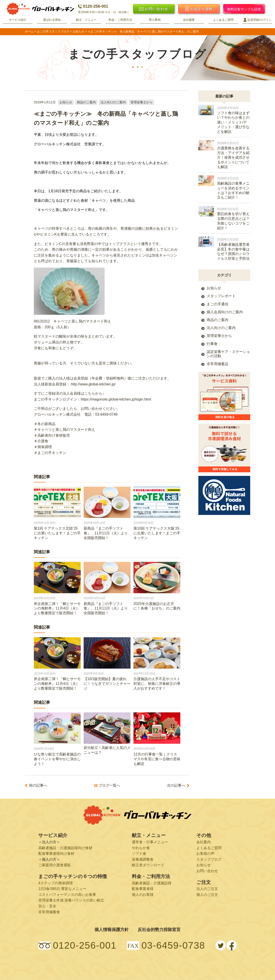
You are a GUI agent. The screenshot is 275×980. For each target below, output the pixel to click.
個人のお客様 (143, 895)
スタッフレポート (221, 296)
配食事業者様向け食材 (56, 854)
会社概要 (189, 20)
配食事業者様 (143, 889)
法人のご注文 (207, 889)
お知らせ (66, 102)
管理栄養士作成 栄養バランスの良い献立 (71, 900)
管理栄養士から (142, 102)
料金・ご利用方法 (120, 20)
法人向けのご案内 (113, 102)
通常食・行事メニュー (150, 842)
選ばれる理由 (52, 20)
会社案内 (204, 842)
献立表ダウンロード (148, 865)
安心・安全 (47, 906)
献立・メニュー (86, 20)
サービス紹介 (18, 20)
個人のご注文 (207, 895)
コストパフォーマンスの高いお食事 (67, 895)
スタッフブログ (209, 859)
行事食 (212, 344)
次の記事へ (176, 785)
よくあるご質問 (223, 20)
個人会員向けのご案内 (225, 312)
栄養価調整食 (143, 859)
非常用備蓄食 (49, 912)
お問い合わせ (207, 871)
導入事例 (155, 20)
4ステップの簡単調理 (56, 883)
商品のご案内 (86, 102)
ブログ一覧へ (109, 785)
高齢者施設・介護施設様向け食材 (65, 848)
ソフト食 (139, 854)
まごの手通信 (218, 304)
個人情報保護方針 (112, 930)
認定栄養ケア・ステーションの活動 (228, 354)
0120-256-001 (93, 6)
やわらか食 (141, 848)
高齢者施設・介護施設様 (152, 883)
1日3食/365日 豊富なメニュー (62, 889)
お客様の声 (205, 854)
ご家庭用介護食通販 (55, 865)
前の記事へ (38, 785)
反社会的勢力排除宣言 (159, 930)
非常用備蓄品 (218, 364)
